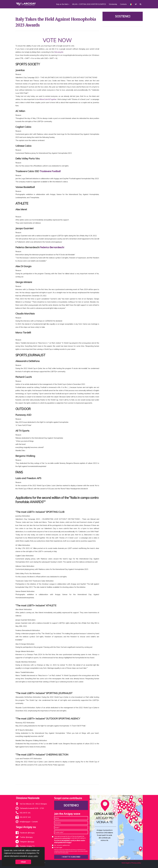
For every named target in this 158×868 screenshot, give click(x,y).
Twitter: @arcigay (26, 837)
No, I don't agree (58, 847)
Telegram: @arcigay (27, 842)
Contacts (123, 4)
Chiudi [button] (23, 862)
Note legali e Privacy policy (131, 863)
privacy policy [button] (33, 856)
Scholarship (113, 4)
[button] (136, 4)
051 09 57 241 (25, 813)
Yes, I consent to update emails (62, 845)
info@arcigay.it (25, 822)
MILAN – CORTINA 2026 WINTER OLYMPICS (89, 4)
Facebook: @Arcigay (27, 833)
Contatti (35, 822)
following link (59, 52)
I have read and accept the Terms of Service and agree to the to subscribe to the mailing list (70, 837)
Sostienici (123, 16)
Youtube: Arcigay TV (27, 846)
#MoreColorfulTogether (48, 99)
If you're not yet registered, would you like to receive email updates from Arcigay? (70, 841)
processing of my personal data (62, 838)
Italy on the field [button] (63, 4)
